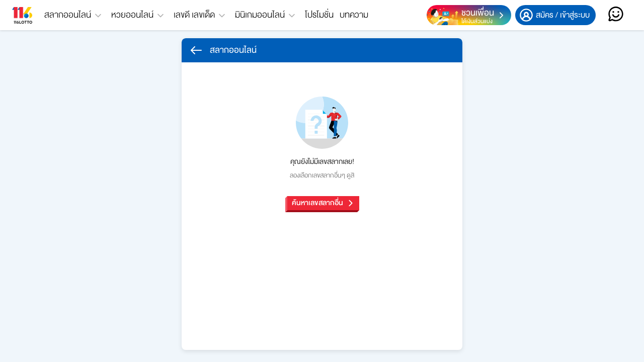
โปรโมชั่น (319, 15)
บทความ (354, 15)
